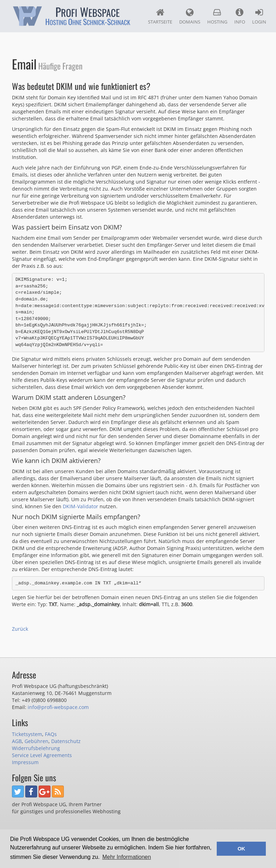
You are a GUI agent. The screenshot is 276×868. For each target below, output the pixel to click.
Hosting (217, 16)
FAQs (51, 734)
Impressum (25, 762)
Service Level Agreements (42, 755)
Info (240, 16)
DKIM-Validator (80, 506)
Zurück (20, 629)
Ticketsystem (27, 734)
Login (259, 16)
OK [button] (241, 849)
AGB (17, 741)
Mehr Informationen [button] (127, 857)
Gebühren (36, 741)
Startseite (160, 16)
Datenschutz (66, 741)
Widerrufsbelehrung (36, 748)
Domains (190, 16)
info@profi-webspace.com (58, 707)
